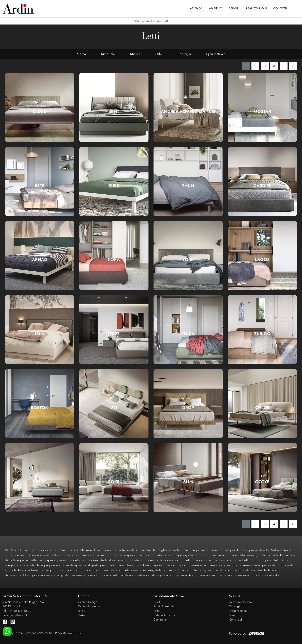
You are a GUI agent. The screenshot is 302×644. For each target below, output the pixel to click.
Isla (40, 334)
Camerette (160, 620)
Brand (233, 615)
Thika (188, 334)
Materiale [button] (108, 54)
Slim (188, 482)
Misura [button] (135, 54)
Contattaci (236, 620)
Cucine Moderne (89, 607)
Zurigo (262, 334)
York (188, 260)
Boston (40, 408)
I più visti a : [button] (216, 54)
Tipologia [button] (184, 54)
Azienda (196, 9)
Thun (188, 186)
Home (136, 21)
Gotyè (262, 482)
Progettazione (238, 611)
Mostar (262, 112)
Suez (114, 186)
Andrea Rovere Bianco (188, 112)
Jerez (114, 334)
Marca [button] (81, 54)
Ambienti (216, 9)
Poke (114, 482)
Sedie (82, 615)
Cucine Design (88, 602)
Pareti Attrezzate (164, 607)
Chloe (262, 408)
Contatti (280, 9)
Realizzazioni (256, 9)
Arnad (40, 260)
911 (114, 408)
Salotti (157, 602)
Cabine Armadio (164, 615)
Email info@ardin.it (15, 615)
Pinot (40, 482)
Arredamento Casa (152, 21)
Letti (167, 21)
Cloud (40, 112)
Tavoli (82, 611)
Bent (114, 112)
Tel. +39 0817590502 (17, 611)
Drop (188, 408)
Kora (114, 260)
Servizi (234, 9)
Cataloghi (235, 607)
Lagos (262, 260)
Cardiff (262, 186)
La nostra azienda (240, 602)
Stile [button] (159, 54)
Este (40, 186)
